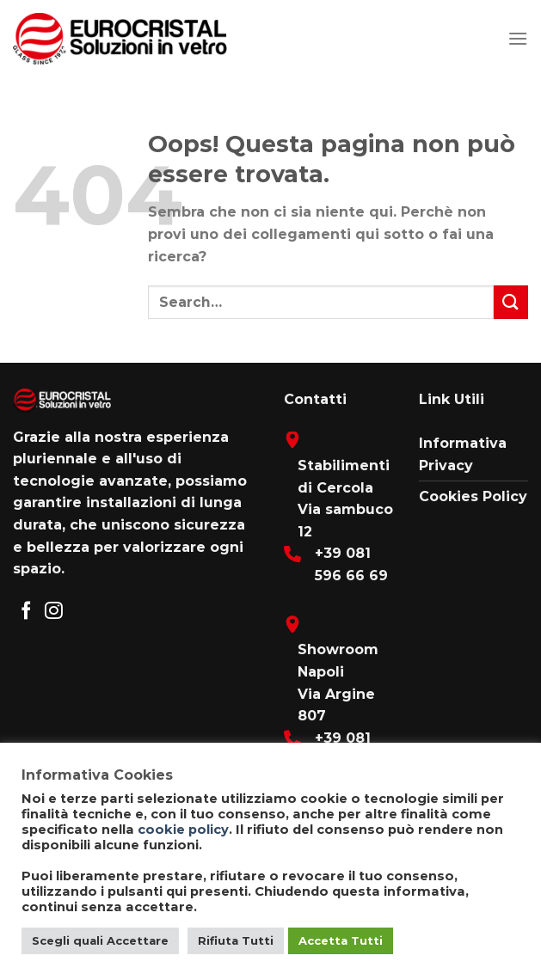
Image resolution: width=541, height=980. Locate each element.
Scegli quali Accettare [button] (100, 940)
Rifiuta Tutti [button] (236, 940)
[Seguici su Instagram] (54, 612)
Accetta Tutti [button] (341, 940)
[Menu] (518, 38)
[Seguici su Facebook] (26, 612)
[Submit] (511, 302)
